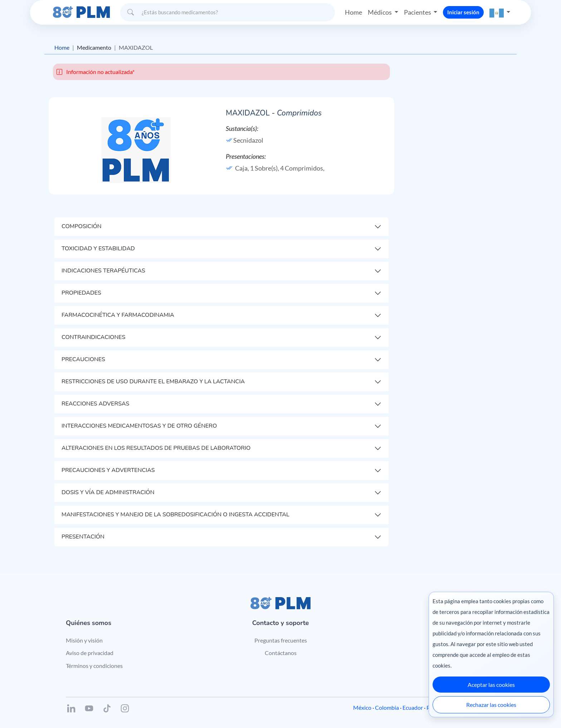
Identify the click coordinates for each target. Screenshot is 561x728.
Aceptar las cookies (491, 685)
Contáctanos (281, 653)
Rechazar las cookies (491, 705)
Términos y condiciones (94, 666)
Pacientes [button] (418, 12)
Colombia (387, 707)
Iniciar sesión (463, 12)
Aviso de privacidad (90, 653)
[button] (500, 12)
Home (353, 12)
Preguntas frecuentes (281, 640)
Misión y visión (84, 640)
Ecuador (413, 707)
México (362, 707)
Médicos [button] (380, 12)
